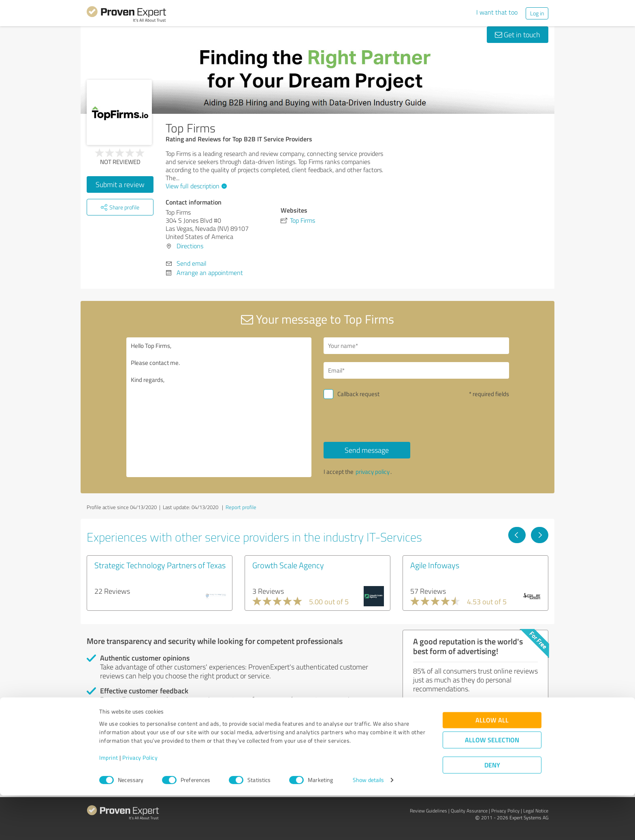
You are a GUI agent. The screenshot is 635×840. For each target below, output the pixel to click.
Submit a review (120, 184)
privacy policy (373, 472)
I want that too (497, 12)
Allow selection (492, 785)
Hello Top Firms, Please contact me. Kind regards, (219, 407)
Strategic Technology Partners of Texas (160, 565)
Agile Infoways (435, 565)
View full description (195, 186)
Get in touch (518, 34)
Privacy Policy (140, 802)
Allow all (492, 765)
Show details (368, 825)
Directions (190, 246)
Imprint (109, 802)
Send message (367, 450)
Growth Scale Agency (288, 565)
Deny (492, 810)
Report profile (241, 507)
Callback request (358, 394)
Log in (537, 13)
